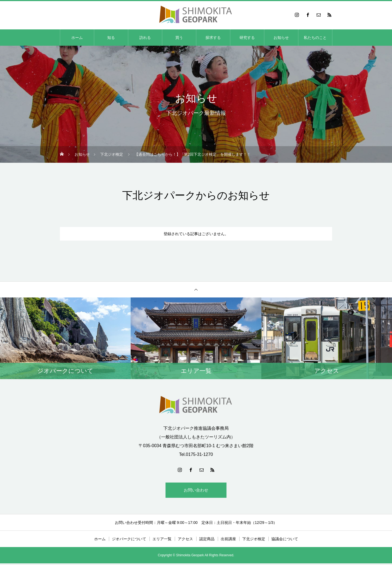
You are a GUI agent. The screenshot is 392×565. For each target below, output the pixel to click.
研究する (247, 38)
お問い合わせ (196, 491)
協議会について (285, 541)
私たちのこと (315, 38)
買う (179, 38)
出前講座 (228, 541)
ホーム (77, 38)
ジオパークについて (129, 541)
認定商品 (207, 541)
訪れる (145, 38)
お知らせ (281, 38)
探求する (213, 38)
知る (111, 38)
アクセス (185, 541)
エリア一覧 (162, 541)
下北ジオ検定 (254, 541)
